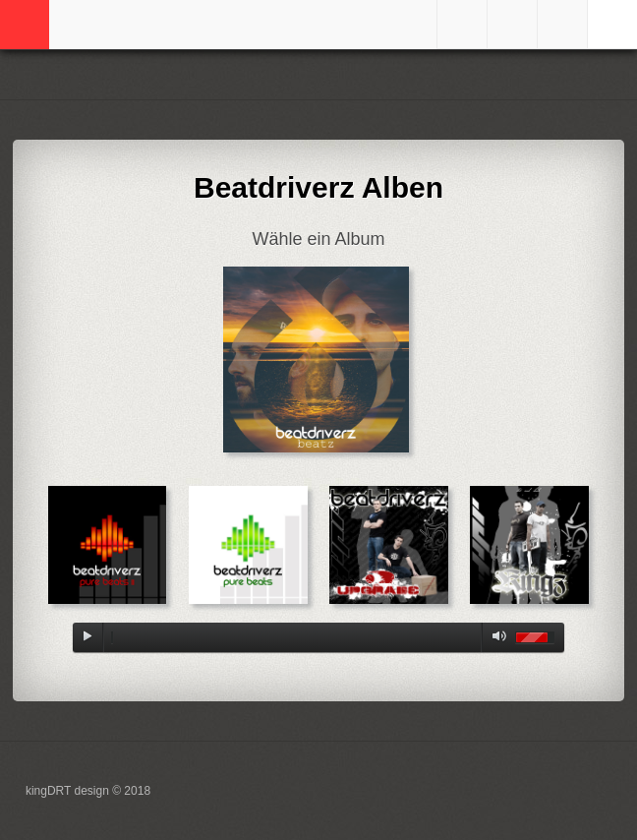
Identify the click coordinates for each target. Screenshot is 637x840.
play (87, 637)
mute (495, 637)
